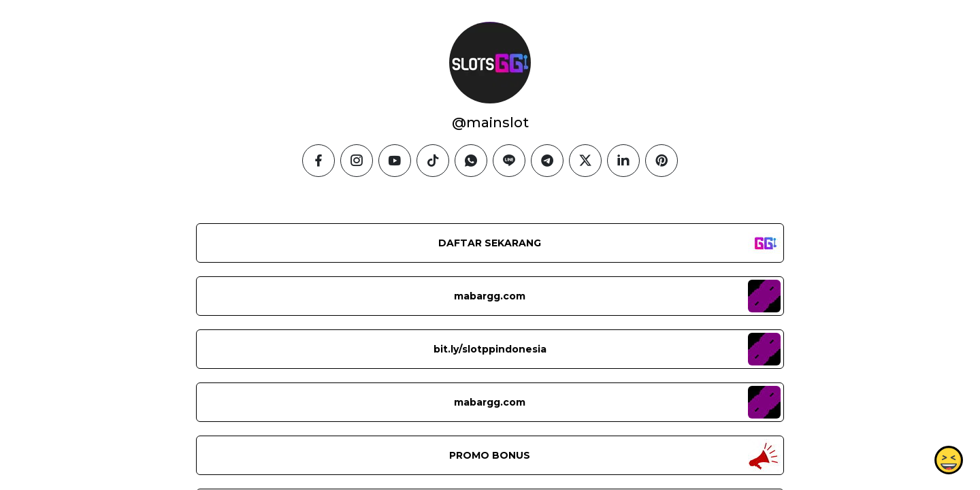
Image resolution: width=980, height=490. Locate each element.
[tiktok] (433, 161)
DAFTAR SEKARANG (490, 243)
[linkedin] (623, 161)
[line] (509, 161)
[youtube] (395, 161)
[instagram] (357, 161)
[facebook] (318, 161)
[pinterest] (661, 161)
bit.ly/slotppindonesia (490, 349)
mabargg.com (490, 296)
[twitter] (585, 161)
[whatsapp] (471, 161)
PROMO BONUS (490, 455)
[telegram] (547, 161)
